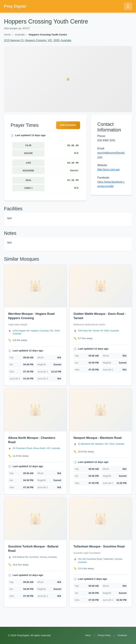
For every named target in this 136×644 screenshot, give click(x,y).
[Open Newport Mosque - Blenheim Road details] (101, 412)
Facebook (121, 635)
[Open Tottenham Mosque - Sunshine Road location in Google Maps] (103, 569)
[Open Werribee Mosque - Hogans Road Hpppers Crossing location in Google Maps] (38, 334)
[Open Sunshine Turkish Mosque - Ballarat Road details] (35, 523)
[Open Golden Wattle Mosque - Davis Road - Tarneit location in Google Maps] (101, 332)
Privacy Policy (101, 635)
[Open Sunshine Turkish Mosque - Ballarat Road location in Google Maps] (37, 561)
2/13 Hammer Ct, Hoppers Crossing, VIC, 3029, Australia (38, 40)
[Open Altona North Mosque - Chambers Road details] (35, 412)
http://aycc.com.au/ (108, 169)
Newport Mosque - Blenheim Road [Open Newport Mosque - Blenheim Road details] (100, 439)
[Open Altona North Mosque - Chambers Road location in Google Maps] (38, 452)
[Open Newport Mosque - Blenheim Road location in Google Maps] (103, 447)
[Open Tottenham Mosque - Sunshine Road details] (101, 523)
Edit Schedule (67, 126)
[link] (35, 326)
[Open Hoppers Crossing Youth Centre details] (68, 79)
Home (7, 35)
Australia (20, 35)
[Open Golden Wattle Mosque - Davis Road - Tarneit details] (101, 287)
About (84, 635)
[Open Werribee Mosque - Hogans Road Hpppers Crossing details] (35, 287)
